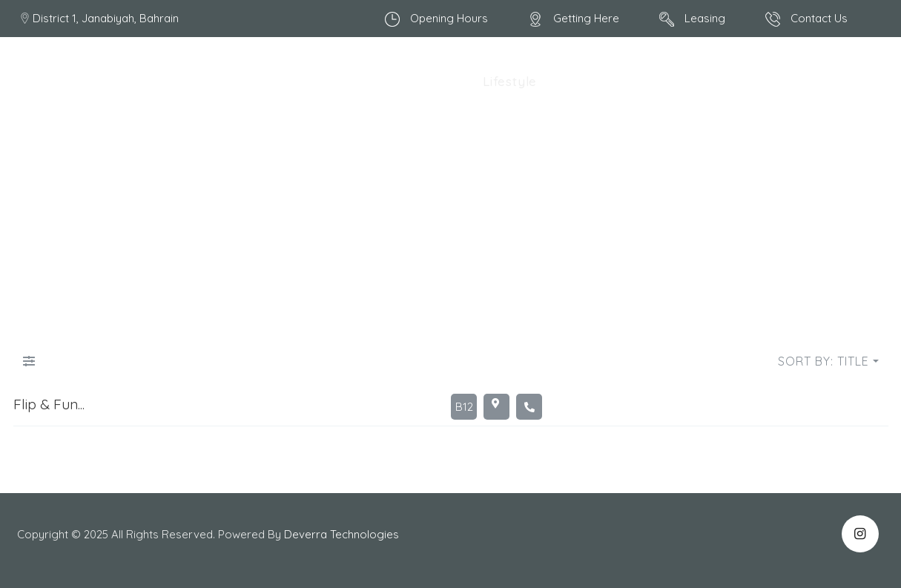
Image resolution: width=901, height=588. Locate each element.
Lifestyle (510, 81)
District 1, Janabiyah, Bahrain (106, 18)
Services (834, 81)
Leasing (705, 18)
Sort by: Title (824, 361)
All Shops (305, 81)
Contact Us (819, 18)
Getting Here (586, 18)
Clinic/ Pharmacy (736, 81)
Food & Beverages (409, 81)
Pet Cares (634, 81)
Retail (570, 81)
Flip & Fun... (49, 404)
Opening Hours (449, 18)
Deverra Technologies (343, 534)
